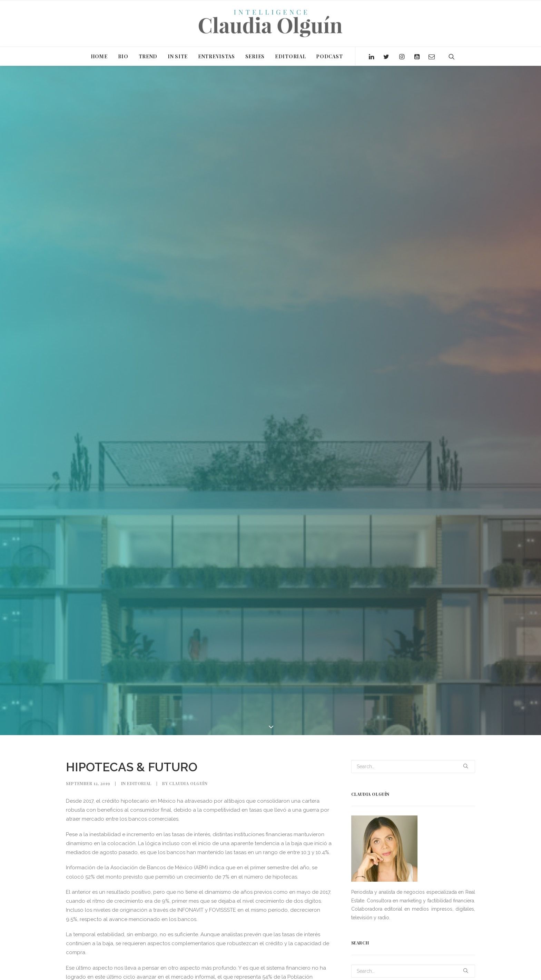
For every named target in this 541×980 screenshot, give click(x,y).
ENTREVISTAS (217, 56)
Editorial (139, 783)
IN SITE (178, 56)
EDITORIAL (290, 56)
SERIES (255, 56)
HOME (99, 56)
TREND (148, 56)
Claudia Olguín (188, 783)
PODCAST (329, 56)
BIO (123, 56)
